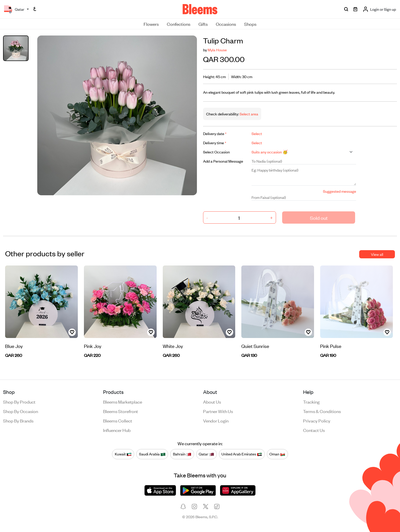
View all (377, 254)
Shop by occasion (21, 411)
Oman (277, 454)
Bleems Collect (118, 420)
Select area (248, 114)
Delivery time (215, 143)
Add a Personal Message (223, 161)
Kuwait (123, 454)
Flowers (151, 24)
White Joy (173, 346)
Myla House (217, 50)
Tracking (311, 402)
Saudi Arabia (152, 454)
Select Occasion (216, 152)
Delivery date (215, 133)
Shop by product (19, 402)
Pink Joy (93, 346)
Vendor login (216, 420)
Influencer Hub (117, 430)
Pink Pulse (331, 346)
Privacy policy (317, 420)
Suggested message (340, 191)
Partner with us (218, 411)
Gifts (203, 24)
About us (212, 402)
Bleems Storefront (121, 411)
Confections (179, 24)
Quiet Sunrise (255, 346)
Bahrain (182, 454)
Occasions (226, 24)
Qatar (206, 454)
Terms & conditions (322, 411)
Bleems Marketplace (123, 402)
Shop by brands (18, 420)
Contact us (314, 430)
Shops (250, 24)
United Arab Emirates (242, 454)
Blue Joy (14, 346)
